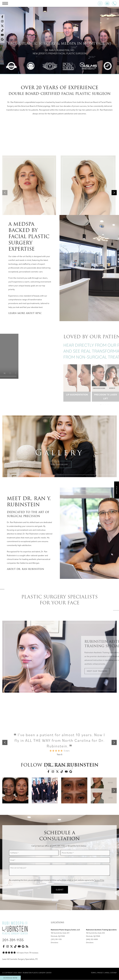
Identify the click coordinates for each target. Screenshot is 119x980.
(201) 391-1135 (58, 846)
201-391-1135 (13, 940)
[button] (5, 790)
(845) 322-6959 (92, 939)
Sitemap (114, 973)
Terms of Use (99, 880)
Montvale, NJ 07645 (58, 936)
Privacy (100, 973)
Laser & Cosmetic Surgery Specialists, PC (20, 959)
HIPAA (107, 973)
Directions (54, 942)
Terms (93, 973)
